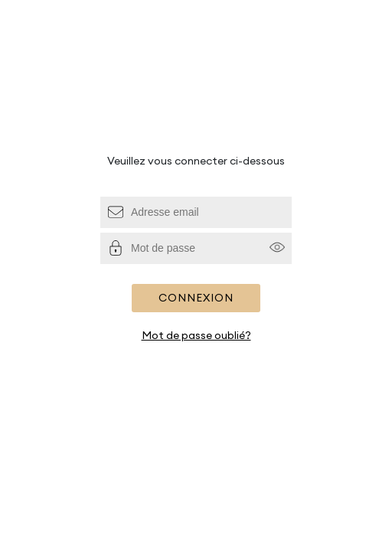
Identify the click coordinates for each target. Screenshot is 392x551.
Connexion (196, 298)
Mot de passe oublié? (196, 335)
